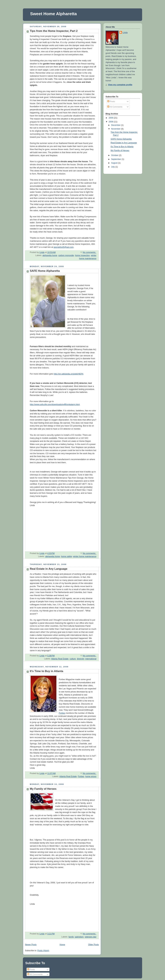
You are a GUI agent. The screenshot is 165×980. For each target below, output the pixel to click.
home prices (91, 776)
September (116, 159)
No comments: (90, 252)
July (113, 167)
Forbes (62, 713)
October (115, 155)
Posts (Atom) (43, 951)
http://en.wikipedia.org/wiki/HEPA (69, 374)
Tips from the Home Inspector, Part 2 (54, 31)
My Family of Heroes (43, 789)
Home (62, 945)
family (71, 937)
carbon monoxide (66, 255)
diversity (80, 659)
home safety (67, 556)
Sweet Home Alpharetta (53, 14)
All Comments (115, 107)
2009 (111, 118)
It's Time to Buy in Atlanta (46, 671)
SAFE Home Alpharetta (45, 271)
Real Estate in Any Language (49, 569)
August (115, 163)
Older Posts (93, 945)
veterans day (91, 937)
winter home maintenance (85, 556)
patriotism (79, 937)
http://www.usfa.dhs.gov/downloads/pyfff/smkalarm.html (55, 404)
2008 (111, 122)
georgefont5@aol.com (63, 247)
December (116, 125)
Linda (125, 32)
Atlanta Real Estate (60, 659)
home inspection (82, 255)
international (91, 659)
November (116, 129)
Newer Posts (31, 945)
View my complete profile (120, 85)
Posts (111, 102)
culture (73, 659)
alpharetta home (50, 255)
